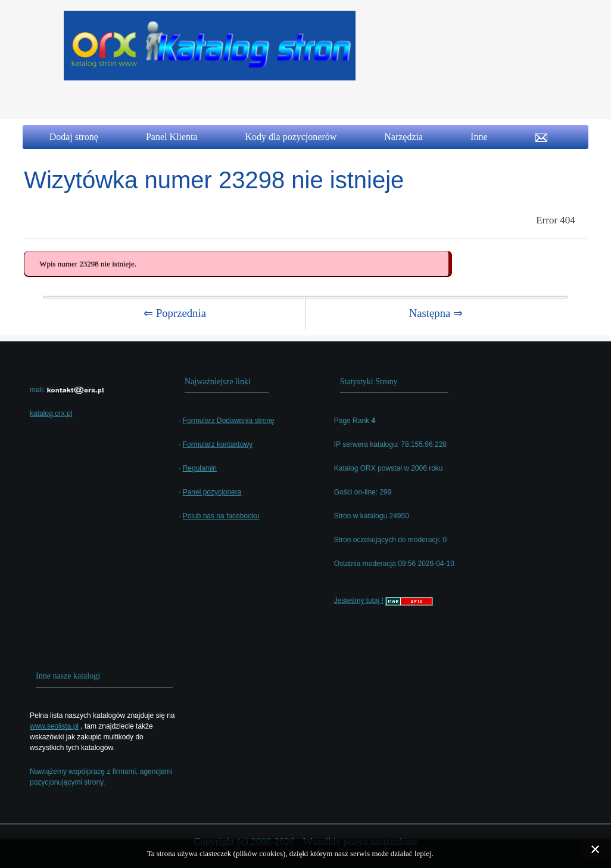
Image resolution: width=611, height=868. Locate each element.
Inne (479, 137)
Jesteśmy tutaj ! (359, 601)
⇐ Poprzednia (175, 313)
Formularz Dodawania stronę (229, 421)
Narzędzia (403, 137)
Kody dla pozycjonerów (291, 137)
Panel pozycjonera (212, 492)
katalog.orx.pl (51, 413)
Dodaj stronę (74, 137)
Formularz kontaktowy (218, 444)
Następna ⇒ (436, 313)
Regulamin (200, 468)
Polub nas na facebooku (221, 516)
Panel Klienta (172, 137)
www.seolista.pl (54, 726)
